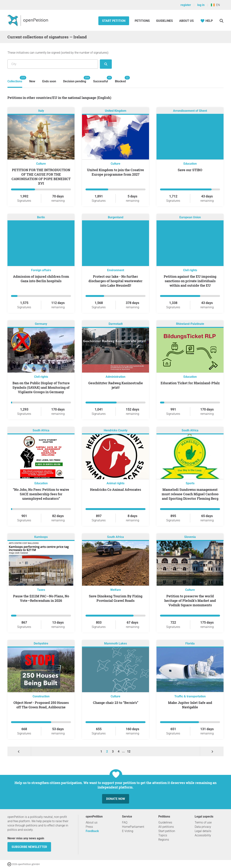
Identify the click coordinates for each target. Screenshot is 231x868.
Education (190, 164)
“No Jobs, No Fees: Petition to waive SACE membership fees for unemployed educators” (41, 494)
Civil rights (190, 270)
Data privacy (203, 827)
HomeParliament (133, 827)
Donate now (116, 799)
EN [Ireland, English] (215, 5)
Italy (41, 111)
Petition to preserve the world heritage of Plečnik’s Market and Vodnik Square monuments (190, 601)
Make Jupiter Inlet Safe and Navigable (190, 705)
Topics (163, 835)
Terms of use (203, 822)
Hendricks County (116, 430)
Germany (41, 324)
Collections (15, 79)
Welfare (116, 590)
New (32, 81)
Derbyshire (41, 643)
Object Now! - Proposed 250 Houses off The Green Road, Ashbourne (41, 705)
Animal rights (115, 483)
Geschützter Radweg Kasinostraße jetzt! (116, 385)
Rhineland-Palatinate (190, 324)
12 (129, 751)
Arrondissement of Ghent (190, 111)
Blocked (120, 79)
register (186, 5)
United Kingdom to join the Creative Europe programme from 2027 (115, 172)
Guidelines (164, 21)
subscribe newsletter (29, 847)
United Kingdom (116, 111)
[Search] (221, 21)
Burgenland (116, 217)
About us (186, 21)
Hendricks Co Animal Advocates (115, 490)
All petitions (166, 827)
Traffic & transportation (190, 696)
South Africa (41, 430)
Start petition (114, 21)
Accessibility (203, 835)
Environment (116, 270)
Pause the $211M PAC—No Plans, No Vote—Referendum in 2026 (41, 598)
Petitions (143, 21)
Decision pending (75, 79)
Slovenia (190, 537)
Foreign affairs (41, 270)
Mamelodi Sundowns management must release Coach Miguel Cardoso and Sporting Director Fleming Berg (190, 494)
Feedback (92, 831)
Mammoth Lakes (115, 643)
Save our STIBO (190, 170)
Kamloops (41, 537)
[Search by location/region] (53, 64)
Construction (41, 696)
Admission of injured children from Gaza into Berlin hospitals (41, 279)
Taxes (41, 590)
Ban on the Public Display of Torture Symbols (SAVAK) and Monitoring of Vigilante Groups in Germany (41, 387)
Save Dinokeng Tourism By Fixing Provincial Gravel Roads (116, 598)
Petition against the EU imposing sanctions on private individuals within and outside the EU (190, 281)
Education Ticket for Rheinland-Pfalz (190, 383)
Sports (190, 483)
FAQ (125, 822)
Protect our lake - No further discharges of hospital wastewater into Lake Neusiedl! (115, 281)
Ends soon (49, 81)
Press (89, 827)
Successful (101, 79)
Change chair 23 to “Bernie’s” (116, 703)
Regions (164, 840)
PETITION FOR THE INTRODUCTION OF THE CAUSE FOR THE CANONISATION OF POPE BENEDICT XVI (41, 177)
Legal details (203, 831)
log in (201, 5)
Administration (115, 377)
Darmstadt (116, 324)
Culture (41, 164)
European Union (190, 217)
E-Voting (128, 831)
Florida (190, 643)
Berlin (41, 217)
